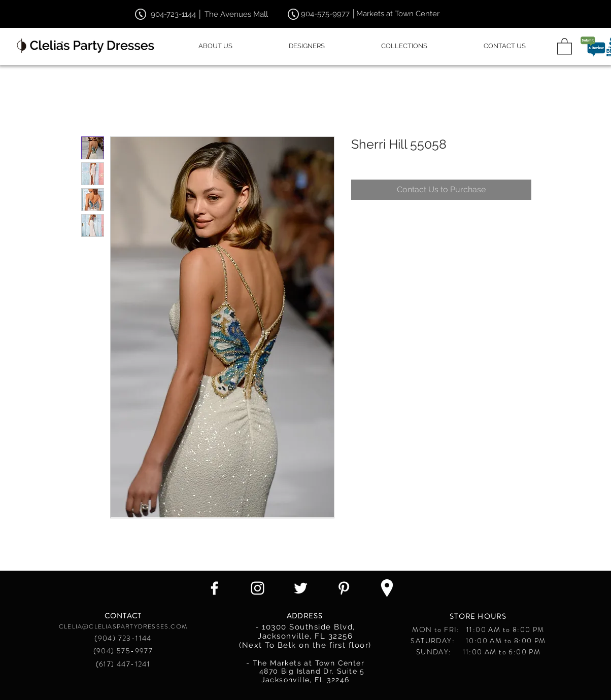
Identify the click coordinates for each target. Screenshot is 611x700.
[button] (565, 46)
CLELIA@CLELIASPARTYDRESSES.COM (123, 626)
